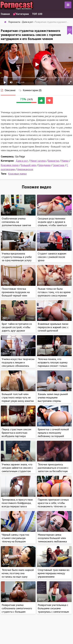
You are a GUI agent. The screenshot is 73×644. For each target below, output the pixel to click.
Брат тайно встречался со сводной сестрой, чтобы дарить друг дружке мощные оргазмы (17, 329)
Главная (5, 14)
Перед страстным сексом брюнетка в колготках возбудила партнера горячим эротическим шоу (17, 434)
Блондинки (45, 165)
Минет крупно (38, 161)
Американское (25, 169)
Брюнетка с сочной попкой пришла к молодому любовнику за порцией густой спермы (53, 434)
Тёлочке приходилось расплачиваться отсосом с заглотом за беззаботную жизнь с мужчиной (53, 469)
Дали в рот (22, 161)
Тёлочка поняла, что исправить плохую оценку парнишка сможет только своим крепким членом (53, 364)
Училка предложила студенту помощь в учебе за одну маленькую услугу (17, 257)
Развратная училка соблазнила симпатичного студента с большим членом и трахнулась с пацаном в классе (17, 612)
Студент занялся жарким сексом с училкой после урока (52, 257)
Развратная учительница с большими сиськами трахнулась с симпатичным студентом (53, 610)
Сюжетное (59, 165)
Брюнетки (54, 161)
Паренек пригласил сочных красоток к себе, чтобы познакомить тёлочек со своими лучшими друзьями (53, 505)
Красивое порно (10, 165)
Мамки (65, 161)
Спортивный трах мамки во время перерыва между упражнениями (54, 573)
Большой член (29, 165)
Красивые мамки (17, 174)
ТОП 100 (37, 14)
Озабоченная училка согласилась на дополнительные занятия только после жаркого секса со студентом (18, 225)
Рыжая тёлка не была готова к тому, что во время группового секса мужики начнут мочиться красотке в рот (54, 295)
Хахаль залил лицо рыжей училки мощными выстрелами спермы (53, 397)
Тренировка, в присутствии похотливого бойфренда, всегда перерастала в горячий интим (17, 505)
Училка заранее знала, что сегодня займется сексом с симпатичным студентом (17, 468)
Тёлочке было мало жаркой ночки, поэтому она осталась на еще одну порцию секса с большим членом (18, 577)
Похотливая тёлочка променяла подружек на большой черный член (16, 292)
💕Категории (21, 14)
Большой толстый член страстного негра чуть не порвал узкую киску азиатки (18, 397)
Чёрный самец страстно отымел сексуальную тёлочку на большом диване (15, 540)
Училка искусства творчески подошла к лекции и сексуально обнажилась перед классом (18, 364)
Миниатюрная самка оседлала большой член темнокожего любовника (52, 538)
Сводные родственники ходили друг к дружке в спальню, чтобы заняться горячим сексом (52, 223)
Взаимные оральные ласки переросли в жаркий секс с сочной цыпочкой (53, 327)
